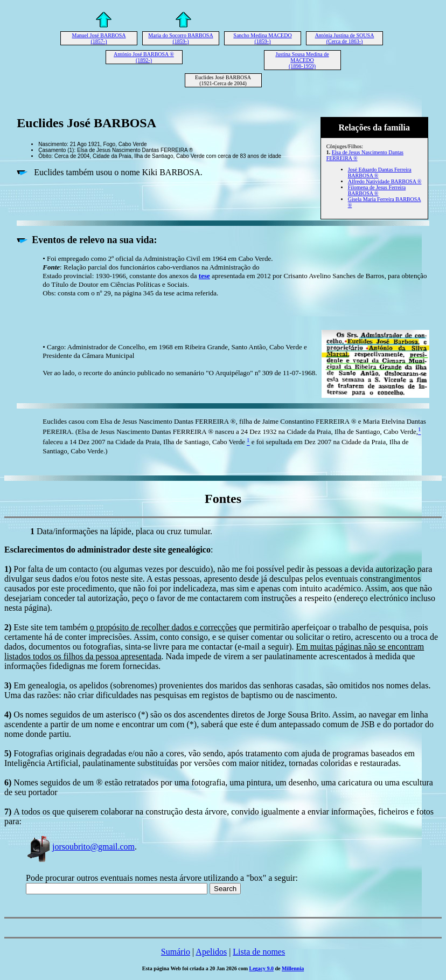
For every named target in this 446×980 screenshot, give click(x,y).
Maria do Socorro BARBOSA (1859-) (180, 38)
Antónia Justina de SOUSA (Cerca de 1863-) (345, 38)
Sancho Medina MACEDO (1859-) (262, 38)
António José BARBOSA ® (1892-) (144, 57)
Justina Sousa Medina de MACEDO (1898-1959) (302, 60)
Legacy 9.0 (262, 968)
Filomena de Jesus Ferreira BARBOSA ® (377, 190)
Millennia (293, 968)
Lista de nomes (259, 952)
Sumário (176, 952)
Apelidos (211, 952)
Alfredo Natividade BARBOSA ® (385, 181)
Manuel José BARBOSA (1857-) (99, 38)
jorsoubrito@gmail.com (80, 847)
